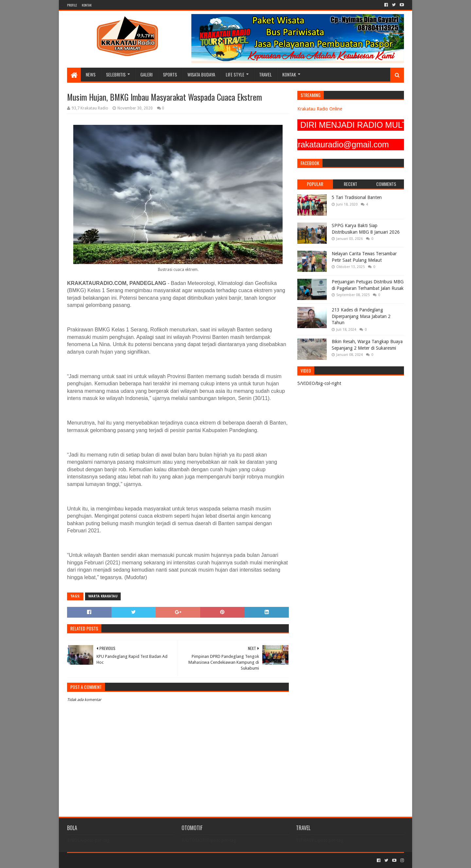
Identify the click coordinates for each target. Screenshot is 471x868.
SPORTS (170, 74)
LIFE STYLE (235, 74)
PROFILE (72, 5)
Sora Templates (103, 860)
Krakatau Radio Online (320, 109)
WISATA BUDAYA (201, 74)
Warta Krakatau (103, 596)
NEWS (91, 74)
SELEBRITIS (116, 74)
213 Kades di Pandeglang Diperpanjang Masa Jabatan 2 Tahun (361, 316)
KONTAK (87, 5)
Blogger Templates (141, 860)
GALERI (146, 74)
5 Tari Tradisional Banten (357, 197)
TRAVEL (265, 74)
